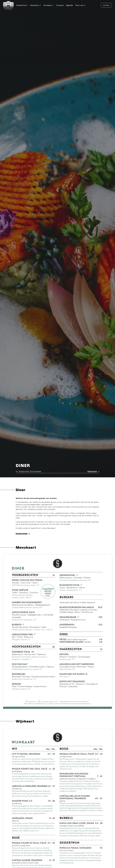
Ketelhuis (36, 5)
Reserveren (23, 534)
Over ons (81, 5)
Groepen (49, 5)
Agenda (69, 5)
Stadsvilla (22, 5)
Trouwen (60, 5)
